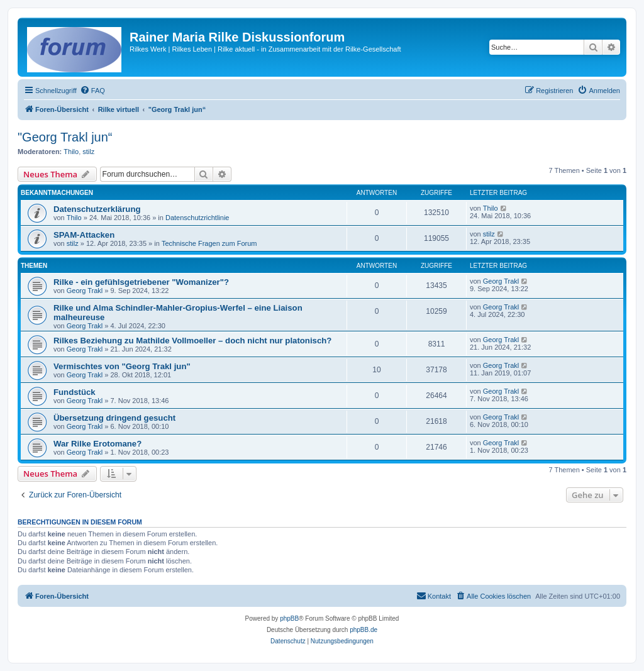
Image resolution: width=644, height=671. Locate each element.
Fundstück (75, 392)
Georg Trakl (85, 291)
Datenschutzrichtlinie (197, 218)
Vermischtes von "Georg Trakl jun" (122, 366)
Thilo (71, 152)
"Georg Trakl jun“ (65, 137)
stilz (88, 152)
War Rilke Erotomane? (97, 444)
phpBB (289, 618)
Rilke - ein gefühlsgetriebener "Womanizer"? (141, 282)
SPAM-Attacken (84, 235)
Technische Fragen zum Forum (209, 243)
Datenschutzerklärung (97, 209)
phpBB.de (364, 630)
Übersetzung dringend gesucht (114, 418)
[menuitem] (92, 91)
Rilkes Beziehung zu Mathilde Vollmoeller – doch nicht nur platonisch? (192, 341)
